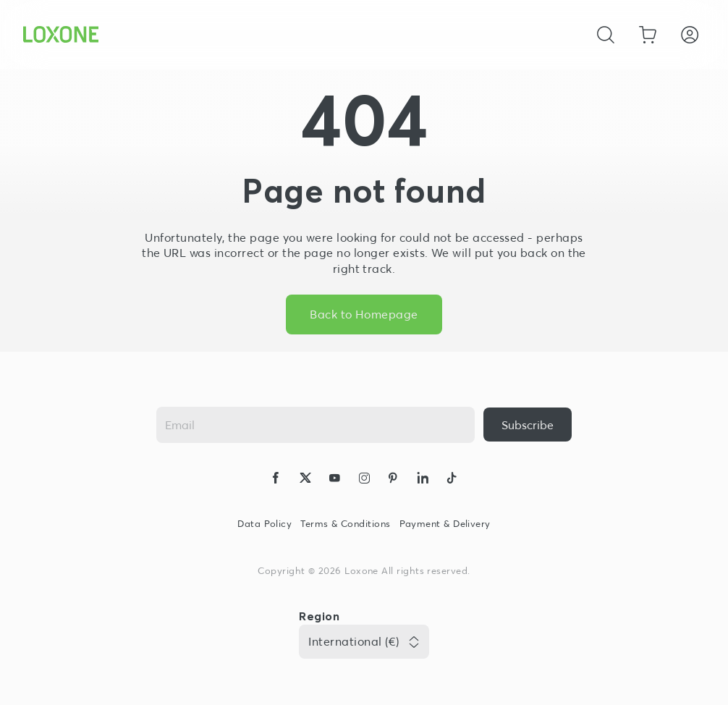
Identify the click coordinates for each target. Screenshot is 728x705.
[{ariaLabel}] (528, 425)
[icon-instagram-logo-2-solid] (364, 480)
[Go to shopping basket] (648, 35)
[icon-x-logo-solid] (305, 480)
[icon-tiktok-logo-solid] (452, 480)
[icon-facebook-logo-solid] (276, 480)
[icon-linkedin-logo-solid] (423, 480)
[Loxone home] (61, 35)
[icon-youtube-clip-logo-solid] (334, 480)
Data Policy (264, 524)
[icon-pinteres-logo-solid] (393, 480)
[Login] (690, 35)
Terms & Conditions (345, 524)
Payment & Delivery (445, 524)
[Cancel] (606, 35)
